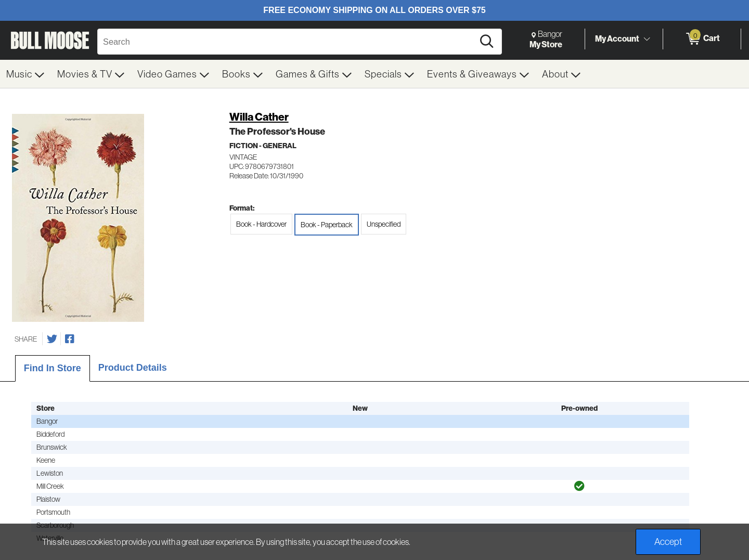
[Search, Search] (287, 42)
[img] (579, 486)
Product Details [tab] (133, 368)
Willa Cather (259, 117)
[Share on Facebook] (70, 339)
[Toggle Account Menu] (647, 39)
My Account (617, 38)
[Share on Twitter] (52, 339)
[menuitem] (25, 74)
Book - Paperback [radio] (327, 225)
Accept (668, 542)
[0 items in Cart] (702, 39)
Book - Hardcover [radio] (261, 224)
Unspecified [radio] (384, 224)
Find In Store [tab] (53, 368)
